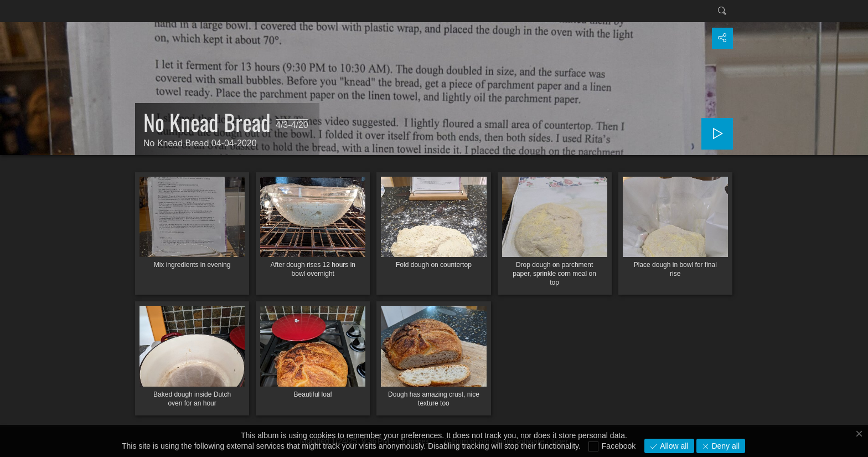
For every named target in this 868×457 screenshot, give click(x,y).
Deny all (725, 446)
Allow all (673, 446)
